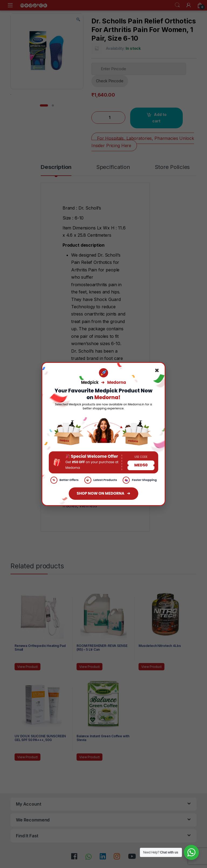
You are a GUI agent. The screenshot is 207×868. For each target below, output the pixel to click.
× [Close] (157, 371)
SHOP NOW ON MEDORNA (104, 494)
